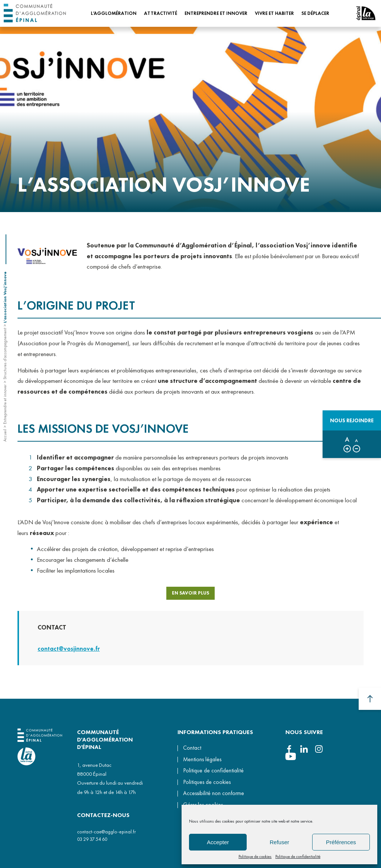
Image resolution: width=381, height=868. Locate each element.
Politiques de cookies (207, 782)
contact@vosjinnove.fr (69, 655)
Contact (192, 748)
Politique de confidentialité (298, 856)
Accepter (218, 842)
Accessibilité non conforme (214, 793)
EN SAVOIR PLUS (190, 596)
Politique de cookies (255, 856)
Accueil (5, 435)
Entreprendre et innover (5, 404)
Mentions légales (202, 759)
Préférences (341, 842)
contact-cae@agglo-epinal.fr (106, 832)
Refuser (280, 842)
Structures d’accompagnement (5, 354)
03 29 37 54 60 (92, 839)
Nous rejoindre (352, 420)
